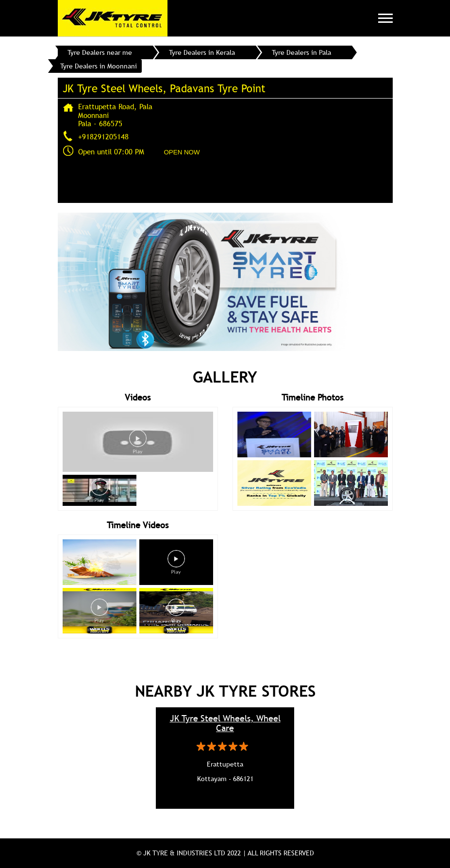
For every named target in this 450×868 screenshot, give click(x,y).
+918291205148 (103, 136)
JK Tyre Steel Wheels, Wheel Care (225, 723)
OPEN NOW (182, 152)
